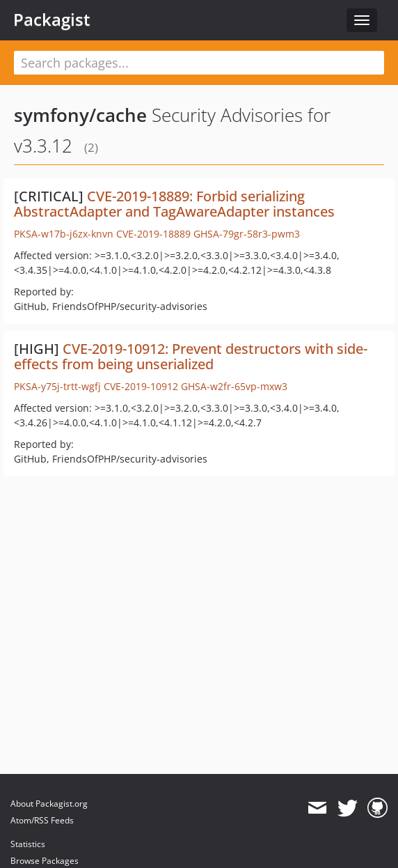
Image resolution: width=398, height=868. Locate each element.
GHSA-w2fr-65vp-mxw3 (234, 386)
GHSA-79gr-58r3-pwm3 (247, 234)
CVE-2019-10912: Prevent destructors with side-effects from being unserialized (191, 356)
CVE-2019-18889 (153, 234)
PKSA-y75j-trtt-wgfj (57, 386)
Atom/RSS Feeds (42, 820)
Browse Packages (45, 861)
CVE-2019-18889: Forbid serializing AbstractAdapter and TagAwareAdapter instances (174, 204)
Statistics (28, 844)
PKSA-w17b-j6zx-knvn (64, 234)
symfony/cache (80, 115)
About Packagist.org (49, 804)
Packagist (52, 20)
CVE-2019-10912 (141, 386)
